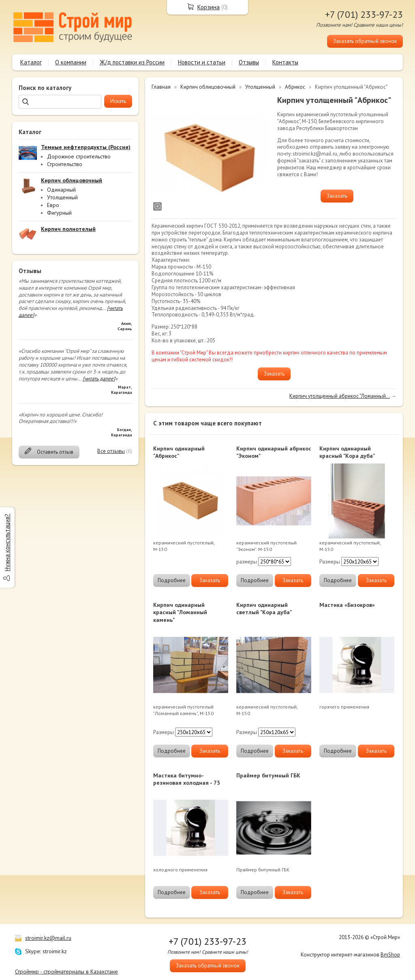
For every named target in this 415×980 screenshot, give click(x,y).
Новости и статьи (202, 62)
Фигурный (59, 213)
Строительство (65, 164)
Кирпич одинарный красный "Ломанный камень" (180, 612)
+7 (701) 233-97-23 (364, 14)
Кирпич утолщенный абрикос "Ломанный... (340, 396)
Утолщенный (62, 197)
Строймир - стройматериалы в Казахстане (66, 971)
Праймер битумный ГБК (268, 775)
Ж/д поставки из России (132, 62)
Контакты (285, 62)
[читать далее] (99, 379)
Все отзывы (111, 451)
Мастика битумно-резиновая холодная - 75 (187, 779)
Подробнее (172, 580)
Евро (53, 205)
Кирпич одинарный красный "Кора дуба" (347, 452)
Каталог (31, 62)
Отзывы (249, 62)
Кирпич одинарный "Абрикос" (179, 452)
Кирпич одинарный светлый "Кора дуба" (264, 608)
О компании (71, 62)
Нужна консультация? (7, 542)
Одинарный (61, 190)
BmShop (390, 955)
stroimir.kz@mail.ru (48, 938)
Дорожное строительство (79, 156)
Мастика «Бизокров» (347, 605)
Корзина (209, 7)
